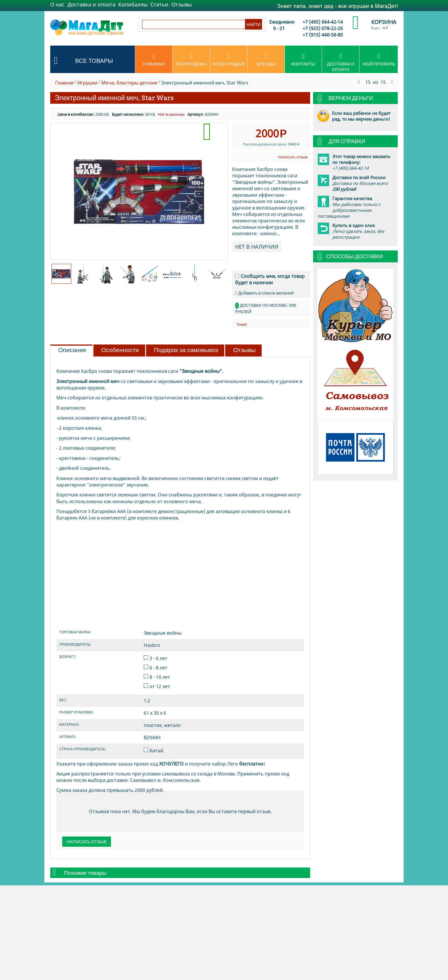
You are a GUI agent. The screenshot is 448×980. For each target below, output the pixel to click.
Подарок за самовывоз (186, 350)
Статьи (159, 4)
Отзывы (182, 4)
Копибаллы (133, 4)
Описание (72, 350)
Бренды (266, 60)
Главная (64, 83)
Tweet (242, 324)
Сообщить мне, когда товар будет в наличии (270, 279)
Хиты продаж (229, 60)
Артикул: (196, 114)
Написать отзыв (293, 157)
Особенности (120, 350)
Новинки (154, 60)
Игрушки (87, 83)
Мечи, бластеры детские (129, 83)
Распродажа (191, 60)
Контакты (303, 60)
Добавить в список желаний (264, 293)
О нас (57, 4)
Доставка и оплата (91, 4)
